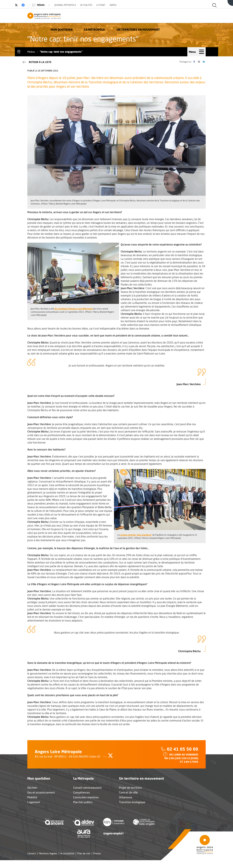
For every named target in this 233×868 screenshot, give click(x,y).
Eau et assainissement (41, 800)
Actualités (99, 5)
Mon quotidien (107, 21)
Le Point (113, 5)
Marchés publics (83, 810)
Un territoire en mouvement (184, 21)
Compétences (81, 800)
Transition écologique (132, 810)
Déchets (32, 795)
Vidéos (125, 5)
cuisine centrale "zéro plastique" (136, 543)
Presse (97, 861)
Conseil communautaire (87, 795)
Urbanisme (126, 805)
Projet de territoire (130, 795)
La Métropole (140, 21)
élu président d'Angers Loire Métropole (73, 316)
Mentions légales (48, 861)
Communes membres (86, 805)
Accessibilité (67, 861)
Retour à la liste (37, 70)
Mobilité (32, 805)
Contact (32, 861)
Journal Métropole (78, 5)
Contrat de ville (128, 800)
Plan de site (84, 861)
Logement (34, 810)
